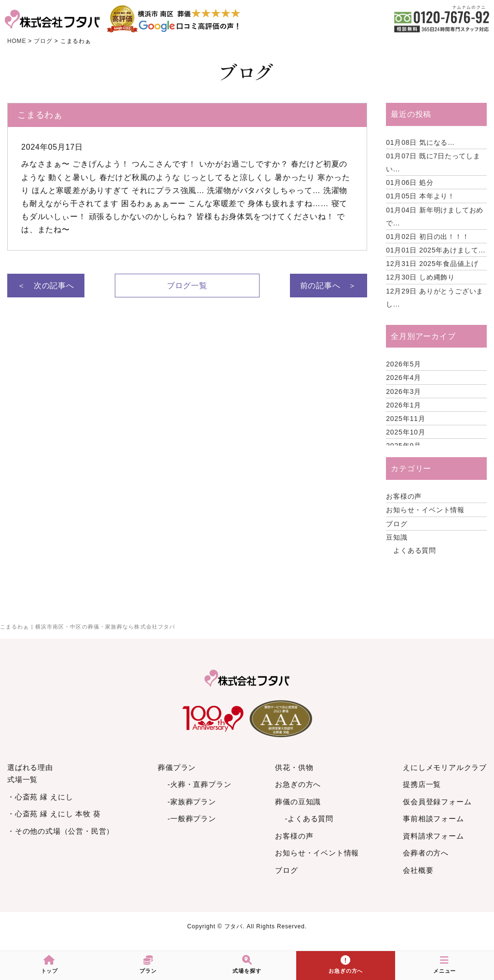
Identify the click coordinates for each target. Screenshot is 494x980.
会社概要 (418, 870)
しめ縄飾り (420, 277)
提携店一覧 (422, 784)
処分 (410, 182)
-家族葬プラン (192, 802)
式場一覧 (22, 779)
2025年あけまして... (436, 250)
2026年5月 (404, 364)
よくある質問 (415, 550)
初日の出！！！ (427, 237)
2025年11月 (405, 419)
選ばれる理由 (30, 767)
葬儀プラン (177, 767)
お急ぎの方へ (298, 784)
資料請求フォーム (433, 836)
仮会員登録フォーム (437, 802)
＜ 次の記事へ (46, 286)
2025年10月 (405, 432)
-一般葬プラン (192, 819)
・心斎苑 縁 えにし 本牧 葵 (54, 814)
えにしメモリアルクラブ (445, 767)
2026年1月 (404, 405)
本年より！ (420, 196)
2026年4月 (404, 378)
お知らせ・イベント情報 (425, 510)
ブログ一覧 (187, 286)
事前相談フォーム (433, 819)
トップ (49, 965)
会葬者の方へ (426, 853)
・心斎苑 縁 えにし (40, 797)
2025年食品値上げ (432, 264)
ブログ (397, 524)
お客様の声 (404, 496)
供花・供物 (294, 767)
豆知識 (397, 537)
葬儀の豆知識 (298, 802)
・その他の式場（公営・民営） (61, 831)
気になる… (420, 142)
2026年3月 (404, 392)
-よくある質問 (309, 819)
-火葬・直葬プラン (199, 784)
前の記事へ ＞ (329, 286)
